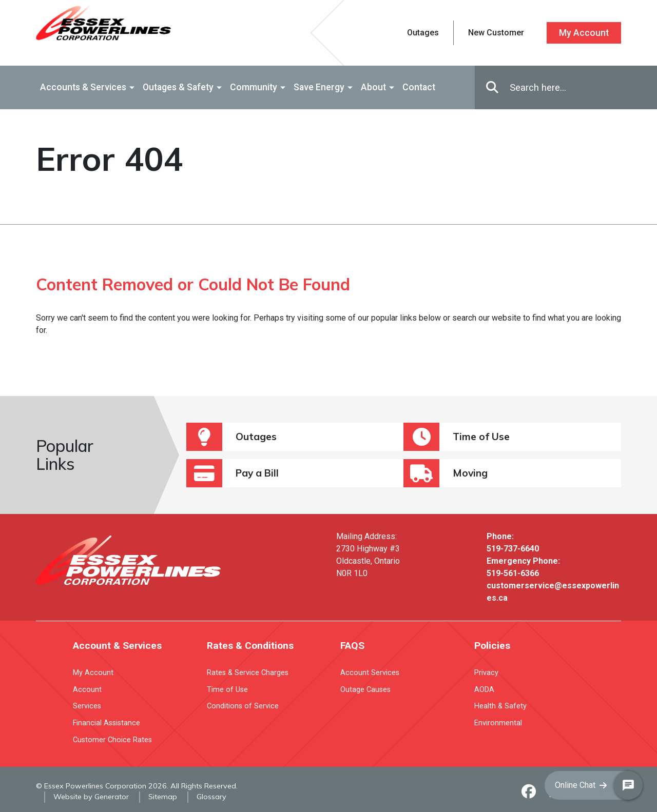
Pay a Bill (233, 473)
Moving (446, 473)
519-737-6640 (513, 549)
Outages (231, 437)
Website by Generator (91, 797)
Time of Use (457, 437)
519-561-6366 (513, 573)
